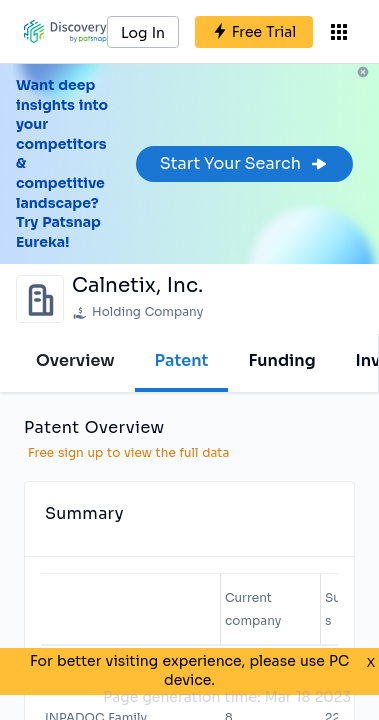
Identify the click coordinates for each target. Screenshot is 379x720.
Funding (281, 360)
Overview (75, 360)
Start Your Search (244, 163)
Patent (182, 360)
